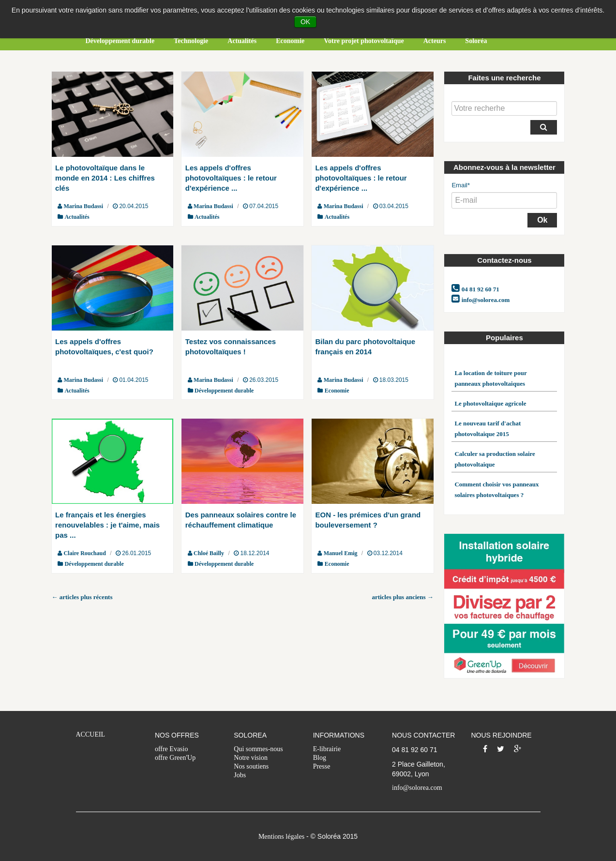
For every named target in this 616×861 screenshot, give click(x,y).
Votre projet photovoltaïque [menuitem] (364, 41)
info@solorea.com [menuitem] (417, 788)
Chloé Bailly (209, 553)
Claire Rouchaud (84, 553)
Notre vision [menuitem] (251, 758)
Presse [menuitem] (322, 766)
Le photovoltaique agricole (490, 403)
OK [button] (305, 22)
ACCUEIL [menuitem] (91, 734)
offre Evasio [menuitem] (172, 749)
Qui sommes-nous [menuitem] (258, 749)
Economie (337, 391)
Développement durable (224, 391)
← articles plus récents (82, 597)
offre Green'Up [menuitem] (175, 758)
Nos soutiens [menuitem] (251, 766)
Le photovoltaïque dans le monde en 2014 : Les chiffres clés (105, 178)
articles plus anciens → (402, 597)
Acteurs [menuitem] (435, 41)
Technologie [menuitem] (191, 41)
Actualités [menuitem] (242, 41)
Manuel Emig (341, 553)
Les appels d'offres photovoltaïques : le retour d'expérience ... (231, 178)
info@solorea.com (481, 299)
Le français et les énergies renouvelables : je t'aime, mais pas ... (107, 525)
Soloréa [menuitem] (476, 41)
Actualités (77, 217)
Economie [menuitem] (290, 41)
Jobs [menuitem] (240, 775)
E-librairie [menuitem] (327, 749)
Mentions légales (281, 837)
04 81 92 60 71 (475, 288)
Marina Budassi (83, 206)
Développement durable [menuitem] (120, 41)
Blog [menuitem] (320, 758)
